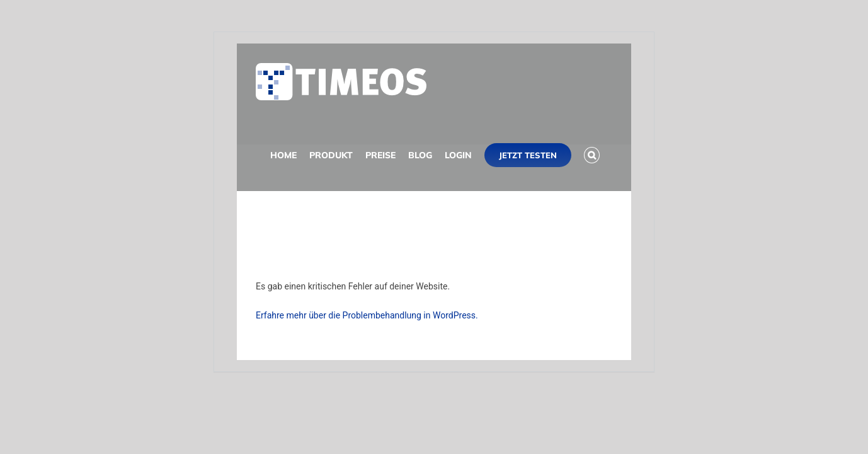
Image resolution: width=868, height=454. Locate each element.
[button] (264, 226)
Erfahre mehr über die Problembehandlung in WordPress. (367, 315)
